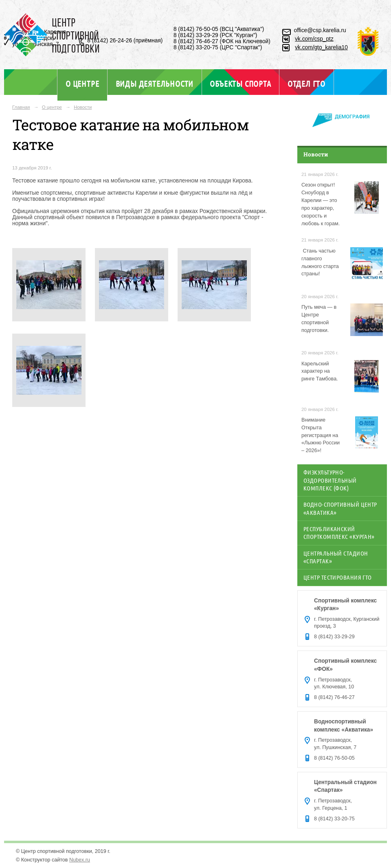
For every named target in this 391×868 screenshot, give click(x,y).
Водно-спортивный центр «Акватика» (340, 508)
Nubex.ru (80, 860)
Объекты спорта (240, 84)
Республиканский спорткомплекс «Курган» (339, 533)
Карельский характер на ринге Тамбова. (320, 371)
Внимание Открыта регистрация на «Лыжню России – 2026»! (321, 435)
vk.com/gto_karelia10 (321, 47)
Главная (21, 107)
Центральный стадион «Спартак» (336, 557)
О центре (82, 84)
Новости (83, 107)
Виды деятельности (155, 84)
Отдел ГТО (306, 84)
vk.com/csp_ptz (314, 39)
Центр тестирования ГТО (338, 577)
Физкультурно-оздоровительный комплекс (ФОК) (330, 480)
